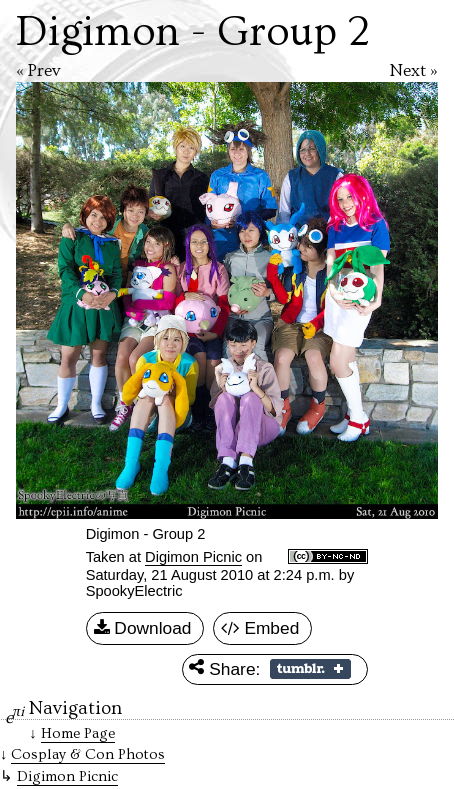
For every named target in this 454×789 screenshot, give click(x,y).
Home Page (78, 733)
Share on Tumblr (310, 669)
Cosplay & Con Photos (88, 754)
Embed (260, 629)
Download (143, 629)
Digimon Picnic (193, 557)
